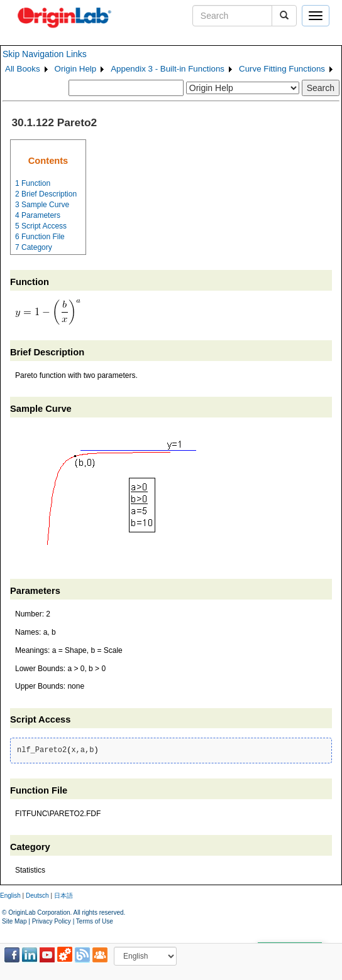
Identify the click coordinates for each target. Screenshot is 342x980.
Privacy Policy (52, 921)
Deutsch (37, 896)
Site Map (14, 921)
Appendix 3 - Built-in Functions (168, 69)
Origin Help (76, 69)
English (10, 896)
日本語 (63, 896)
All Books (23, 69)
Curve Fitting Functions (282, 69)
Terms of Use (95, 921)
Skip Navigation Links (45, 54)
